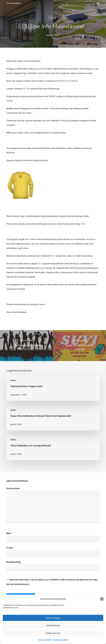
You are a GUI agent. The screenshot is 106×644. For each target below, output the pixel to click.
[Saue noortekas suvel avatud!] (79, 346)
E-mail (10, 548)
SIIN (83, 224)
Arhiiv (53, 18)
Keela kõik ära (53, 625)
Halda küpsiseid (53, 633)
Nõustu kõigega (53, 618)
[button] (102, 599)
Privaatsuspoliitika (60, 640)
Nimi (9, 533)
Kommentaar (13, 488)
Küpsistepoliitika (45, 640)
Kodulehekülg (13, 562)
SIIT (53, 256)
